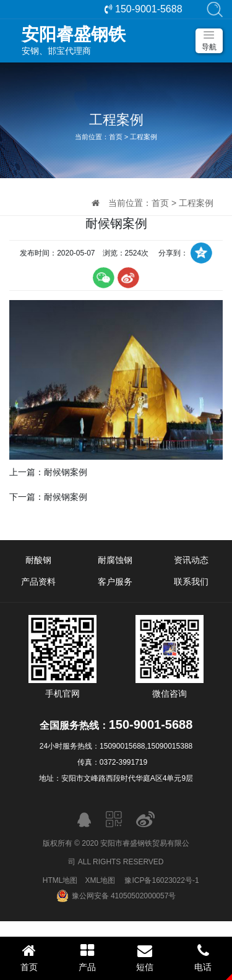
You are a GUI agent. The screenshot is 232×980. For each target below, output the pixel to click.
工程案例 (144, 137)
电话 (203, 957)
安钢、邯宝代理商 (122, 40)
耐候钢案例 (66, 472)
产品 (87, 957)
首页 (116, 137)
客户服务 (115, 582)
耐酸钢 (38, 560)
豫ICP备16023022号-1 (161, 880)
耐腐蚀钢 (115, 560)
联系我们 (191, 582)
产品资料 (38, 582)
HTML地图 (60, 880)
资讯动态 (191, 560)
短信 (145, 957)
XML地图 (100, 880)
